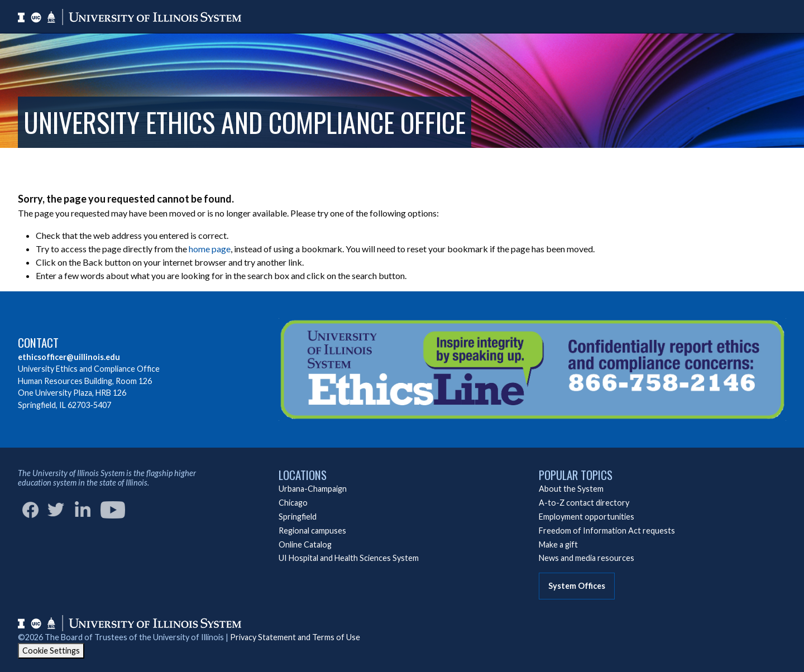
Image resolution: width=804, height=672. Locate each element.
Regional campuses (312, 531)
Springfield (298, 517)
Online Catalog (305, 544)
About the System (571, 489)
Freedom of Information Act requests (607, 531)
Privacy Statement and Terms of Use (295, 637)
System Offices (577, 586)
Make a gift (558, 544)
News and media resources (587, 558)
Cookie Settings (51, 651)
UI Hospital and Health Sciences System (349, 558)
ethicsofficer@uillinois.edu (69, 357)
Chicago (293, 503)
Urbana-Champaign (313, 489)
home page (210, 249)
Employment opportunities (587, 517)
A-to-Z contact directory (584, 503)
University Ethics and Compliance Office (245, 122)
